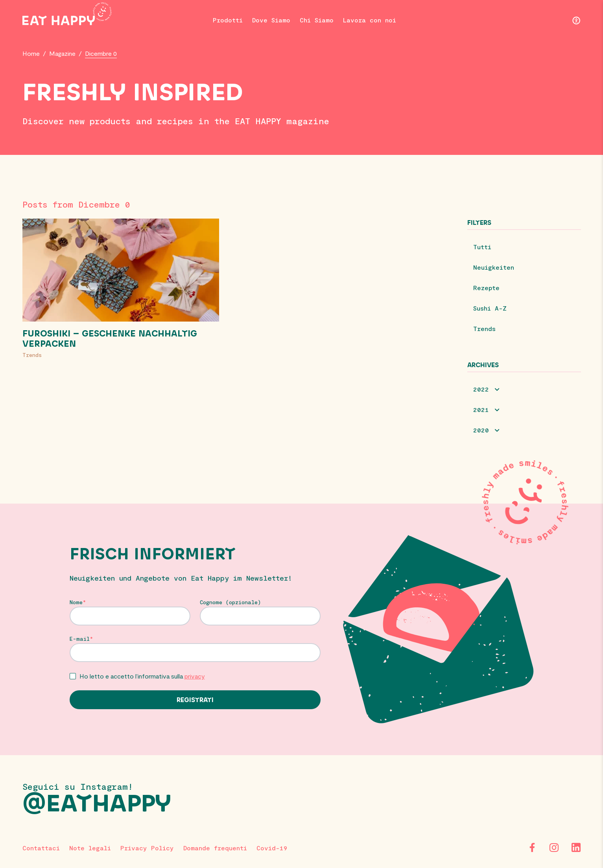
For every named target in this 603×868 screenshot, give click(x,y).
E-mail (80, 639)
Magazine (62, 53)
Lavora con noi (370, 20)
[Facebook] (532, 848)
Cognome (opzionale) (231, 602)
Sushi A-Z (490, 308)
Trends (32, 355)
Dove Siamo (271, 20)
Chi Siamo (317, 20)
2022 (481, 389)
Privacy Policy (147, 848)
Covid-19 (272, 848)
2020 (481, 430)
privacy (195, 676)
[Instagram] (554, 848)
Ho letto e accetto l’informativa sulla (142, 676)
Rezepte (486, 288)
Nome (76, 602)
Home (31, 53)
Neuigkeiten (494, 267)
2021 (481, 409)
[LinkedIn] (576, 848)
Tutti (482, 247)
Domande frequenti (215, 848)
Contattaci (41, 848)
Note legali (90, 848)
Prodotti (228, 20)
